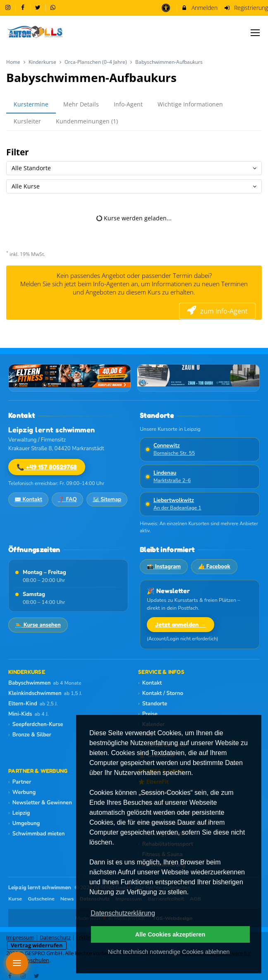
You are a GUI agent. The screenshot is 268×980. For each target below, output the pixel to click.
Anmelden (199, 8)
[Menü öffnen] (17, 963)
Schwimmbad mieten (36, 834)
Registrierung (246, 8)
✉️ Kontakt (28, 500)
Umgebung (24, 823)
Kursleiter (27, 121)
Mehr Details (81, 104)
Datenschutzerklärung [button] (123, 913)
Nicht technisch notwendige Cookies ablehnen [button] (169, 952)
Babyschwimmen (45, 683)
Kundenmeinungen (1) (87, 121)
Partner (20, 782)
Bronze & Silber (30, 735)
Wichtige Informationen (190, 104)
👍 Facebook (214, 567)
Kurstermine (31, 104)
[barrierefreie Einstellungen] (166, 8)
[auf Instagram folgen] (9, 7)
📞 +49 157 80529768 (47, 467)
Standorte (153, 704)
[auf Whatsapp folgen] (54, 7)
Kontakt (150, 683)
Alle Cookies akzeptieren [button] (170, 934)
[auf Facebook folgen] (24, 7)
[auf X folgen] (39, 7)
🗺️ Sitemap (107, 500)
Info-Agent (128, 104)
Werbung (22, 792)
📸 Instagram (164, 567)
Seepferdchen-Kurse (36, 724)
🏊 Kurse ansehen (38, 625)
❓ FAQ (67, 500)
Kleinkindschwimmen (45, 693)
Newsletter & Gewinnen (40, 803)
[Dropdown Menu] (255, 33)
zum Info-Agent (217, 311)
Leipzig (19, 813)
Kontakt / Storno (161, 693)
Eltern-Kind (33, 704)
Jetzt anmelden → (181, 624)
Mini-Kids (28, 714)
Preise (148, 714)
